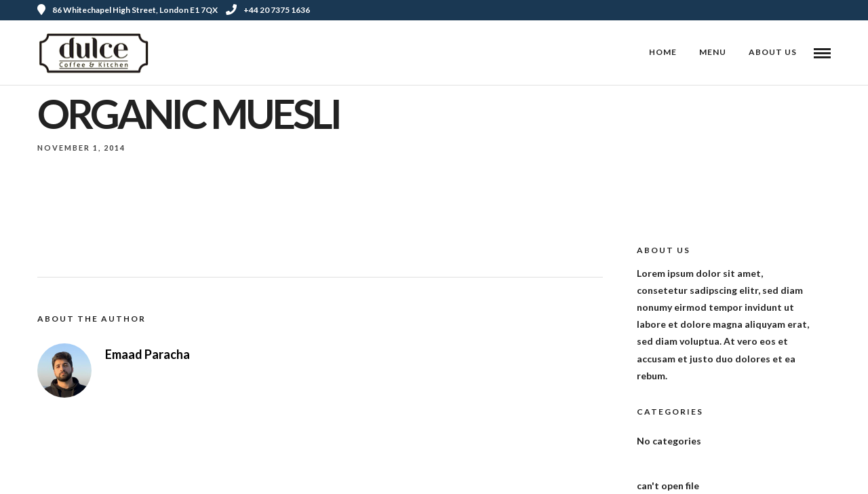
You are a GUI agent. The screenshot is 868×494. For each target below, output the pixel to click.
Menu (713, 52)
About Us (773, 52)
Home (663, 52)
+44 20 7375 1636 (268, 10)
